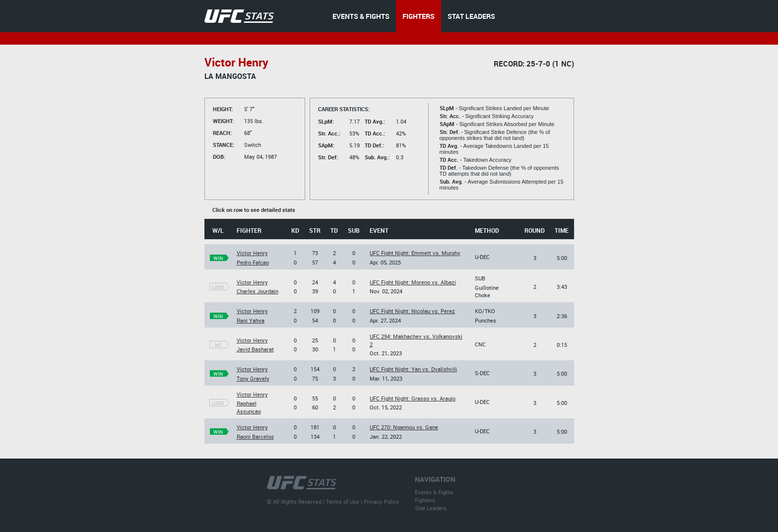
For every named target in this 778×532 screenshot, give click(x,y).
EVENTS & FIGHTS (361, 16)
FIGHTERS (419, 16)
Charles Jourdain (258, 291)
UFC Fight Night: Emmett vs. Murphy (415, 253)
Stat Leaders (431, 508)
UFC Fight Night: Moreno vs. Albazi (413, 282)
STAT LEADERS (471, 16)
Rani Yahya (251, 320)
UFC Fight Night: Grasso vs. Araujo (413, 398)
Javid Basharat (255, 349)
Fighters (425, 500)
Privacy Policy (382, 501)
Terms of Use (343, 501)
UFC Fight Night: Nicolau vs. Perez (412, 311)
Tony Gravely (253, 378)
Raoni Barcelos (255, 436)
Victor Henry (252, 253)
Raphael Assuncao (249, 407)
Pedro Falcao (253, 262)
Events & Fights (434, 492)
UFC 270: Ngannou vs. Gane (404, 427)
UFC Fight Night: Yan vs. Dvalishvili (413, 369)
